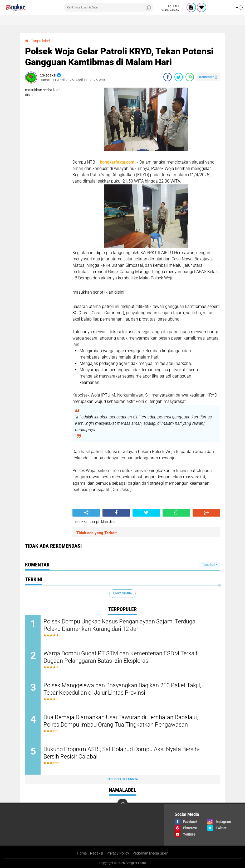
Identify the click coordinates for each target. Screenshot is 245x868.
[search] (109, 7)
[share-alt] (86, 513)
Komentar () (208, 77)
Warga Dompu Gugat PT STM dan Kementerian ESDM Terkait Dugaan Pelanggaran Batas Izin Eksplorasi (121, 657)
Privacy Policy (118, 853)
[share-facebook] (168, 77)
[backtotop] (122, 804)
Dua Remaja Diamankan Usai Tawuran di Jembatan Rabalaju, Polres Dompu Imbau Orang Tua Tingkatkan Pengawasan (121, 721)
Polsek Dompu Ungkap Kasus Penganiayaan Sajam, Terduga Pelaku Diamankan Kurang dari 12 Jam (119, 625)
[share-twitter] (179, 77)
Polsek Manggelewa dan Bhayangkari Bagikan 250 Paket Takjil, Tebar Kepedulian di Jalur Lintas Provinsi (122, 689)
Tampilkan (210, 565)
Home (82, 853)
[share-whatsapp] (190, 77)
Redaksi (97, 853)
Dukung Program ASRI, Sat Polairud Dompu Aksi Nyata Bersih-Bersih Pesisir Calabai (121, 753)
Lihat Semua (122, 593)
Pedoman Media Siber (150, 853)
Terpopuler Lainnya (122, 779)
